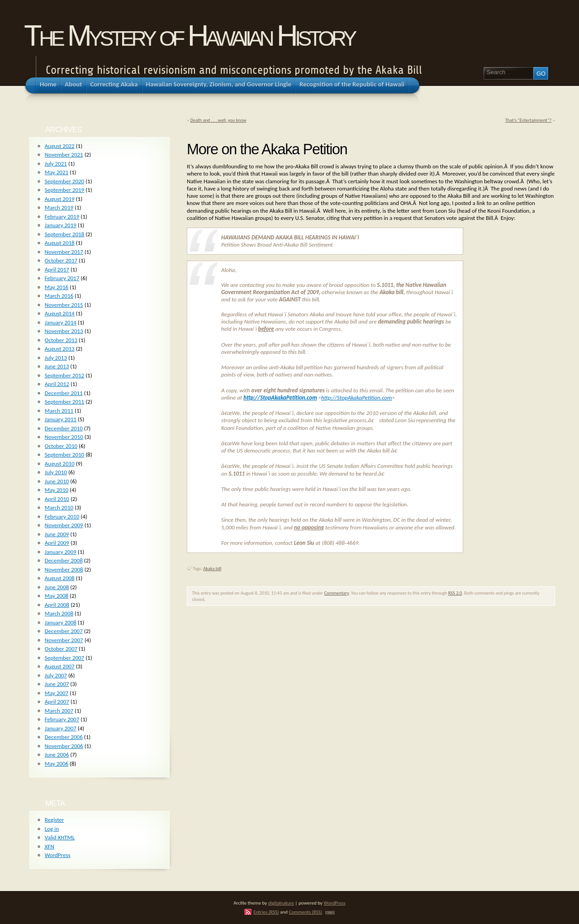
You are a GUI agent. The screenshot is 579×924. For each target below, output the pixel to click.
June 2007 (57, 684)
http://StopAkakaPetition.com (280, 398)
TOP (330, 913)
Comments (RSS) (305, 912)
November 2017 (64, 252)
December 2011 (64, 393)
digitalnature (281, 903)
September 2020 (64, 181)
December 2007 (64, 631)
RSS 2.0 (455, 593)
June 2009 (57, 534)
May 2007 (57, 693)
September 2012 (64, 375)
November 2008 (64, 569)
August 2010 (60, 464)
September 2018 (64, 234)
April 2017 (57, 269)
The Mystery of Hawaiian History (189, 36)
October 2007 (61, 649)
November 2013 (64, 331)
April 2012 (57, 384)
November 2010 (64, 437)
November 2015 (64, 305)
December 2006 (64, 737)
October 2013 (61, 340)
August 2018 (60, 243)
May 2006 (57, 764)
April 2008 (57, 605)
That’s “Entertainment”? (529, 120)
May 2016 (57, 287)
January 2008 (61, 622)
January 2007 (61, 728)
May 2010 (57, 490)
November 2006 (64, 746)
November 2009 (64, 525)
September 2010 (64, 455)
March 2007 (59, 711)
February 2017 (62, 278)
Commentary (337, 593)
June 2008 (57, 587)
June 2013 (57, 366)
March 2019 (59, 207)
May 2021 (57, 172)
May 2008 (57, 596)
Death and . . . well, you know (218, 120)
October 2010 (61, 446)
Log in (52, 829)
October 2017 (61, 260)
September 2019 (64, 190)
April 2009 (57, 543)
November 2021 (64, 155)
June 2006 (57, 755)
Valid (60, 837)
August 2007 (60, 666)
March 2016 (59, 296)
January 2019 (61, 225)
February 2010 (62, 517)
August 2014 (60, 313)
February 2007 (62, 719)
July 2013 (56, 358)
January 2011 (61, 419)
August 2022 (60, 146)
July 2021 (56, 164)
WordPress (58, 855)
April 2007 (57, 702)
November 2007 (64, 640)
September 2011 (64, 402)
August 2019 (60, 199)
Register (55, 820)
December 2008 (64, 560)
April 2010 (57, 499)
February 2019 (62, 217)
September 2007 (64, 658)
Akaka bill (212, 569)
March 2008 (59, 613)
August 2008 (60, 578)
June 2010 (57, 481)
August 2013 (60, 349)
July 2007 (56, 675)
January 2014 (61, 322)
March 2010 (59, 507)
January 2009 (61, 552)
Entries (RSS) (266, 912)
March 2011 (59, 411)
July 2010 (56, 472)
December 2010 (64, 428)
